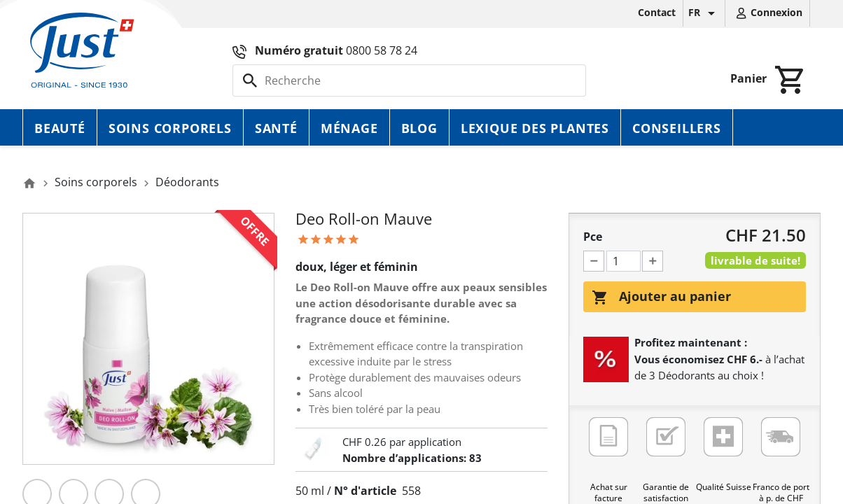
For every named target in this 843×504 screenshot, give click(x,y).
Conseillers (677, 128)
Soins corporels (170, 128)
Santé (276, 128)
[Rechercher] (409, 80)
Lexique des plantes (535, 128)
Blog (419, 128)
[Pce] (623, 261)
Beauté (60, 128)
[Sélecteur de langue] (704, 13)
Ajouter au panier (661, 297)
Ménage (349, 128)
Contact (657, 12)
